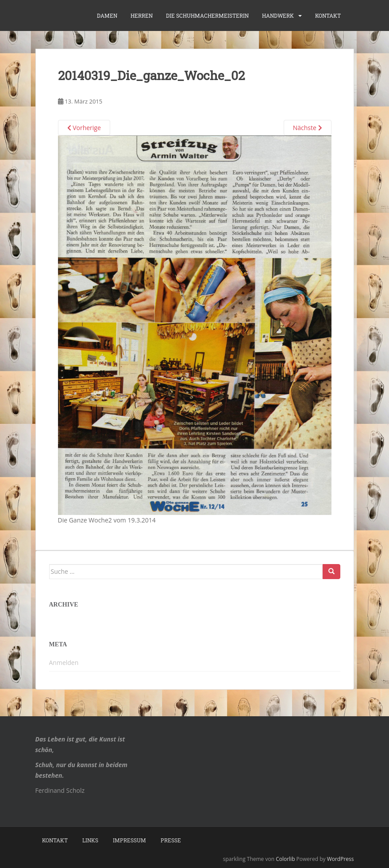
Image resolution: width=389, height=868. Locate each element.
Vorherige (84, 128)
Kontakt (328, 15)
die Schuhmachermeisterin (207, 15)
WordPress (341, 859)
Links (90, 840)
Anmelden (64, 663)
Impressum (129, 840)
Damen (107, 15)
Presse (171, 840)
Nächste (308, 128)
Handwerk (278, 15)
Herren (142, 15)
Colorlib (285, 859)
